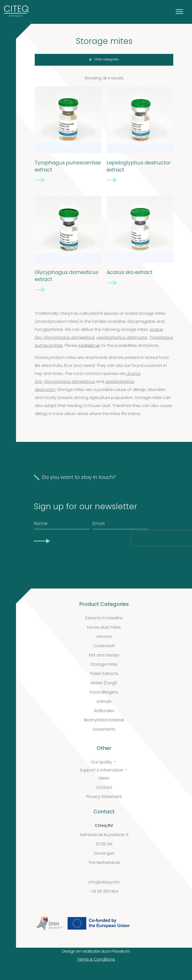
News (104, 778)
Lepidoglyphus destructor (122, 338)
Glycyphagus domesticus (69, 338)
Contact (104, 788)
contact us (89, 346)
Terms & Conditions (96, 960)
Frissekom (121, 952)
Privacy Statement (104, 797)
